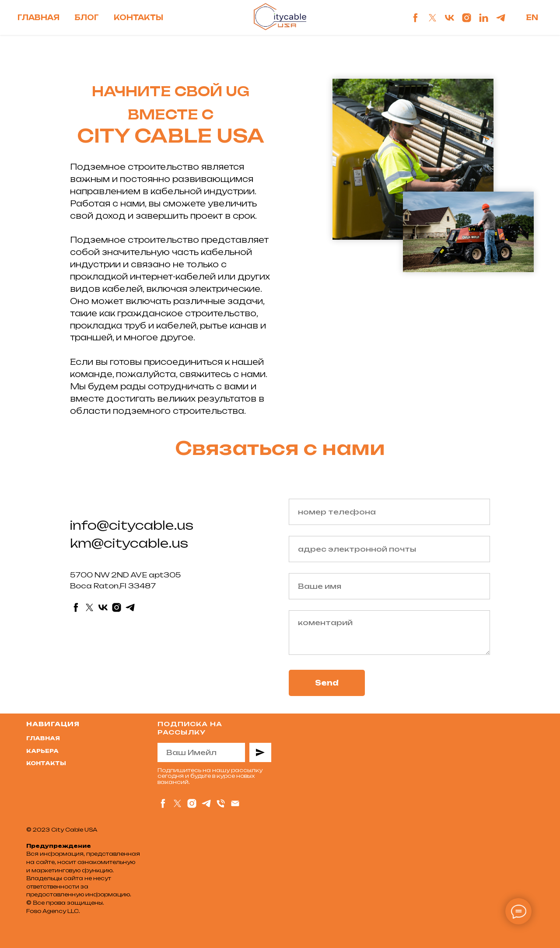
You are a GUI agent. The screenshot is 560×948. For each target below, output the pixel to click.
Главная (38, 17)
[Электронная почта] (235, 803)
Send (327, 683)
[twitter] (432, 18)
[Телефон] (221, 803)
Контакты (138, 17)
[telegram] (501, 18)
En (532, 17)
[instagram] (467, 18)
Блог (87, 17)
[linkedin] (484, 18)
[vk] (450, 18)
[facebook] (415, 18)
